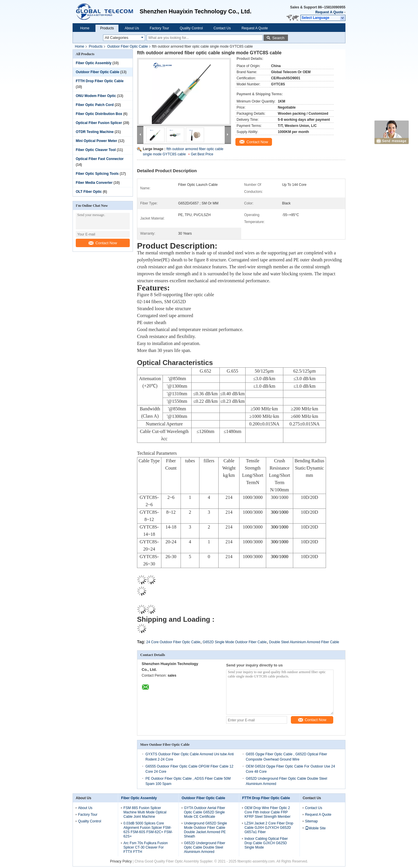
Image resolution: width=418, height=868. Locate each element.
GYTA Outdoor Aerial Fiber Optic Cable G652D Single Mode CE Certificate (205, 812)
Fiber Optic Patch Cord (95, 105)
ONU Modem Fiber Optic (96, 96)
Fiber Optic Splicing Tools (97, 174)
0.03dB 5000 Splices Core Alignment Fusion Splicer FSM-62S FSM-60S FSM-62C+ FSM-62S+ (148, 830)
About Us (132, 28)
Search (278, 38)
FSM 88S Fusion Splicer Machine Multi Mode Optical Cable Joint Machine (145, 812)
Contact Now (103, 243)
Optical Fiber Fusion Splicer (99, 123)
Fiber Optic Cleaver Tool (96, 150)
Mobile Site (315, 828)
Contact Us (222, 28)
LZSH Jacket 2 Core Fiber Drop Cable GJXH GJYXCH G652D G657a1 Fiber (269, 828)
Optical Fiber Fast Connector (100, 159)
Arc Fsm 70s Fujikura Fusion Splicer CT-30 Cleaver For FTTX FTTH (146, 847)
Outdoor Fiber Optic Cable (127, 46)
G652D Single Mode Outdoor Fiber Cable (235, 642)
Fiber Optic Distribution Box (99, 114)
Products (107, 28)
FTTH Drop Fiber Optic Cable (100, 81)
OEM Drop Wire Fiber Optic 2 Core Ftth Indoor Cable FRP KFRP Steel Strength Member (267, 812)
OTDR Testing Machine (95, 132)
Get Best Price (202, 154)
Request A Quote (329, 12)
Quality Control (191, 28)
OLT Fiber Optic (89, 192)
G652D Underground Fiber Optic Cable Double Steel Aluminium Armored (205, 847)
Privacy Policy (121, 861)
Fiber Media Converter (94, 183)
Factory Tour (159, 28)
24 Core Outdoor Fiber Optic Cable (173, 642)
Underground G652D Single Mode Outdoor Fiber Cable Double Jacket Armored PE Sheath (206, 830)
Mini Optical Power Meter (97, 141)
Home (85, 28)
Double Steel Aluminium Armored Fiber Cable (304, 642)
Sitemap (311, 821)
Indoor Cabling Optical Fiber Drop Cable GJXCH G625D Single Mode (266, 843)
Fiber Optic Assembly (94, 63)
